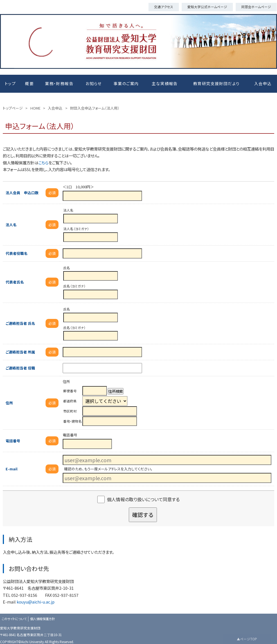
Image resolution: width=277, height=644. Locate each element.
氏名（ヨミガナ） (74, 286)
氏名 (67, 268)
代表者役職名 (17, 253)
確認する (143, 515)
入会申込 (263, 83)
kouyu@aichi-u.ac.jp (36, 602)
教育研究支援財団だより (217, 83)
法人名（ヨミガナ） (76, 229)
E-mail (12, 469)
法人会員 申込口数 (22, 193)
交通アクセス (164, 7)
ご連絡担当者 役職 (20, 368)
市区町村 (70, 411)
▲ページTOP (247, 639)
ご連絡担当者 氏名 (20, 323)
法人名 (11, 225)
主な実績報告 (165, 83)
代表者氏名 (15, 282)
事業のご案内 (126, 83)
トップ (10, 83)
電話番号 (13, 441)
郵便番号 (70, 391)
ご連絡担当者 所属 (20, 352)
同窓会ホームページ (256, 7)
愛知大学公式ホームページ (207, 7)
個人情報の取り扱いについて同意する (143, 499)
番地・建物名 (73, 421)
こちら (43, 163)
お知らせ (94, 83)
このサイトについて (14, 619)
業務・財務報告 (59, 83)
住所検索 (116, 391)
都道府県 (70, 401)
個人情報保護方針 (42, 619)
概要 (29, 83)
